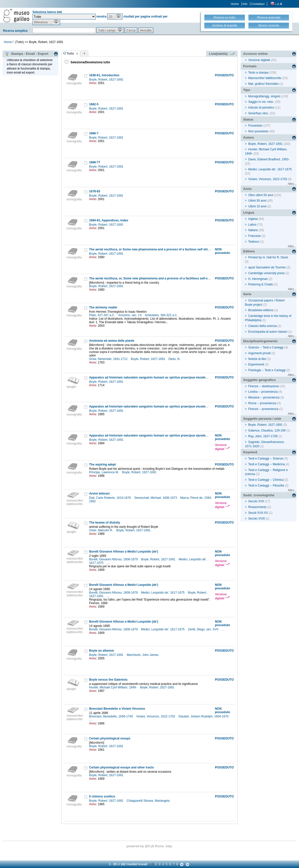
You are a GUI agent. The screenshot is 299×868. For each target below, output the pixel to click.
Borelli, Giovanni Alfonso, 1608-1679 (114, 559)
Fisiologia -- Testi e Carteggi (267, 370)
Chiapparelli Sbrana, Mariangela (149, 801)
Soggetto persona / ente (262, 419)
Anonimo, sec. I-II (130, 315)
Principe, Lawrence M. (104, 472)
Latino (252, 225)
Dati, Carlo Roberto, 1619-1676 (110, 498)
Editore (249, 251)
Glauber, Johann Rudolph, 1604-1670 (204, 716)
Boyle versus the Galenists (108, 680)
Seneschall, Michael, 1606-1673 (156, 498)
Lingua (249, 212)
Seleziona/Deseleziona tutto (90, 62)
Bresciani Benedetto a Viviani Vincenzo (117, 709)
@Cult (150, 846)
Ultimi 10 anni (257, 206)
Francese (254, 236)
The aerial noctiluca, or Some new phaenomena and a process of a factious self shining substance (159, 249)
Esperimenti (256, 364)
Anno (247, 189)
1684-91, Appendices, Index (109, 220)
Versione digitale (222, 447)
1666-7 (94, 133)
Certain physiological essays (110, 738)
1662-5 (94, 104)
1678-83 (95, 191)
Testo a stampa (258, 73)
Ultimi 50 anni (257, 201)
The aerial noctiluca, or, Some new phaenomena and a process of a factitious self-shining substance (161, 278)
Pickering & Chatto (261, 284)
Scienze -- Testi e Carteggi (266, 347)
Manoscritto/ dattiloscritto (265, 78)
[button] (115, 17)
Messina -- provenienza (264, 397)
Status (248, 119)
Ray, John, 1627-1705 (263, 436)
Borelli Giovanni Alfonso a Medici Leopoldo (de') (124, 552)
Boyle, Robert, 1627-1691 (107, 80)
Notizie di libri (257, 359)
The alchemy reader (103, 307)
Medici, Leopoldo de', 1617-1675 (163, 593)
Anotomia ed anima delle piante (112, 341)
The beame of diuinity (105, 523)
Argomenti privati (259, 353)
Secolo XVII (256, 501)
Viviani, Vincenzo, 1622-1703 (156, 716)
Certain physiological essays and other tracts (122, 767)
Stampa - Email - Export (27, 54)
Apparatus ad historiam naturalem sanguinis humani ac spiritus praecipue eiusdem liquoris (155, 377)
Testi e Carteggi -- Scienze (266, 459)
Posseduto (255, 126)
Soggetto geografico (259, 380)
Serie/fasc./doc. (259, 113)
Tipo (247, 90)
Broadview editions (261, 310)
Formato (250, 66)
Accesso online (255, 54)
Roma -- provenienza (262, 403)
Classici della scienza (262, 326)
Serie (247, 294)
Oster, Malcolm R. (102, 530)
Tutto (70, 54)
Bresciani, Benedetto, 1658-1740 (111, 716)
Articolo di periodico (261, 108)
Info (245, 4)
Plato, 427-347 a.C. (103, 315)
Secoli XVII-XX (258, 513)
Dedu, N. (175, 359)
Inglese (253, 219)
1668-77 (95, 162)
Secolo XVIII (256, 519)
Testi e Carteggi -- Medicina (266, 464)
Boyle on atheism (102, 651)
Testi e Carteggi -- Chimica (266, 480)
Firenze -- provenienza (263, 409)
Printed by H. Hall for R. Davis (268, 257)
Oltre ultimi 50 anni (261, 195)
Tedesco (254, 242)
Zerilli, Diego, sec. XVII (203, 629)
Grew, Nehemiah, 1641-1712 (109, 359)
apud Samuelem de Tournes (267, 267)
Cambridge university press (266, 273)
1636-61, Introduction (104, 75)
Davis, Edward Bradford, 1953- (269, 159)
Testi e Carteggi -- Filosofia (266, 486)
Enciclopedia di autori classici (268, 332)
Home (235, 4)
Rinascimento (257, 507)
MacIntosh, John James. (143, 655)
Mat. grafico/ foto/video (263, 84)
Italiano (253, 230)
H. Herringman (258, 279)
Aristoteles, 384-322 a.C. (162, 315)
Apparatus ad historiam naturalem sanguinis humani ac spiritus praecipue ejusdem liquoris (155, 436)
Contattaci (258, 4)
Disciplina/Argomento (260, 341)
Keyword (250, 452)
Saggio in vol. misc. (261, 102)
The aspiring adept (103, 465)
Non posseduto (258, 131)
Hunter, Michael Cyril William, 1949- (113, 687)
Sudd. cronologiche (259, 495)
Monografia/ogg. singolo (264, 96)
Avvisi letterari (99, 494)
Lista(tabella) (222, 54)
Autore (249, 137)
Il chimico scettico (102, 796)
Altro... (292, 184)
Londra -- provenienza (263, 392)
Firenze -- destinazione (263, 386)
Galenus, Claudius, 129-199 (267, 430)
